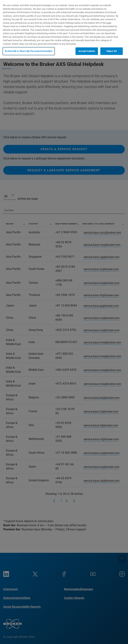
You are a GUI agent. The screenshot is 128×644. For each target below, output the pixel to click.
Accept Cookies (87, 51)
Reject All (112, 51)
